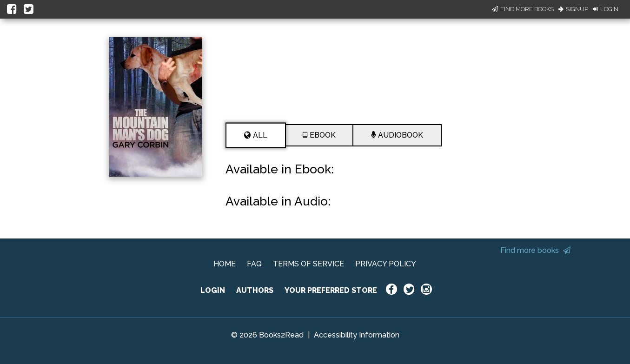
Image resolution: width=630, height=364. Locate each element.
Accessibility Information (357, 335)
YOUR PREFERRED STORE (331, 290)
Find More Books (523, 9)
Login (606, 9)
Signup (573, 9)
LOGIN (213, 290)
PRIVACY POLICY (386, 264)
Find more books (535, 250)
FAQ (254, 264)
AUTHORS (255, 290)
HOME (225, 264)
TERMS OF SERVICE (308, 264)
